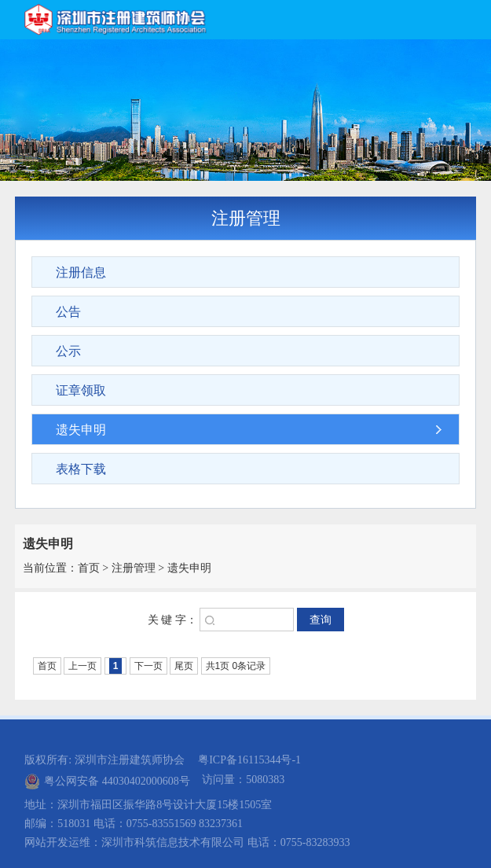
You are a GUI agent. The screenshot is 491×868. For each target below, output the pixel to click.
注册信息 (81, 272)
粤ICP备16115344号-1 (249, 760)
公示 (68, 351)
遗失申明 (81, 430)
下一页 (148, 666)
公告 (68, 312)
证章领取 (81, 390)
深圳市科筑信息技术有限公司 (173, 842)
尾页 (184, 666)
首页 (89, 568)
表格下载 (81, 469)
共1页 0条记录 (236, 666)
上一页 (82, 666)
